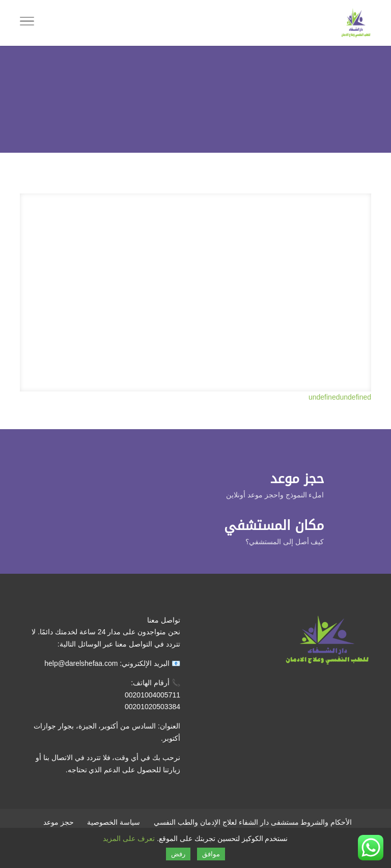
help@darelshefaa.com (81, 663)
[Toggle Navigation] (27, 23)
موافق (211, 854)
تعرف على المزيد (129, 838)
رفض (178, 854)
